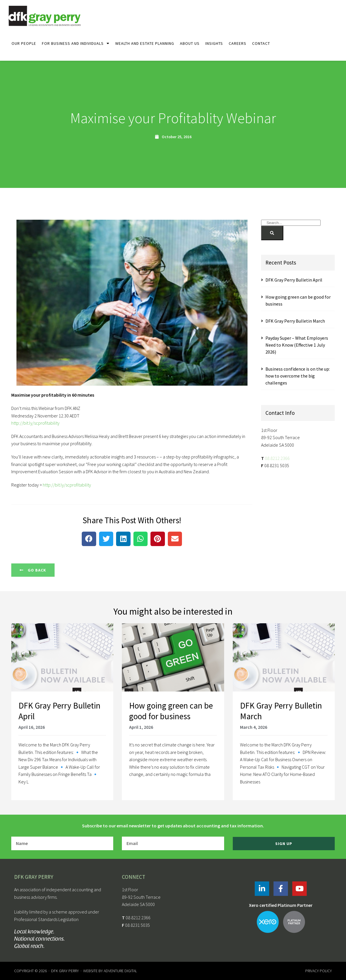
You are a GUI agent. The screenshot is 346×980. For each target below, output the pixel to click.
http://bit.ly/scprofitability (35, 423)
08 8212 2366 (277, 458)
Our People (24, 43)
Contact (261, 43)
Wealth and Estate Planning (145, 43)
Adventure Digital (120, 971)
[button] (89, 539)
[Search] (272, 233)
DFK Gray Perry (65, 971)
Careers (238, 43)
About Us (190, 43)
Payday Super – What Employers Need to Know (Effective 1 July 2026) (297, 345)
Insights (214, 43)
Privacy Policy (319, 971)
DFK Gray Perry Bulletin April (294, 280)
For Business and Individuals (76, 43)
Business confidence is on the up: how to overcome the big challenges (298, 376)
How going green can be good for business (171, 711)
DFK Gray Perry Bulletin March (295, 321)
